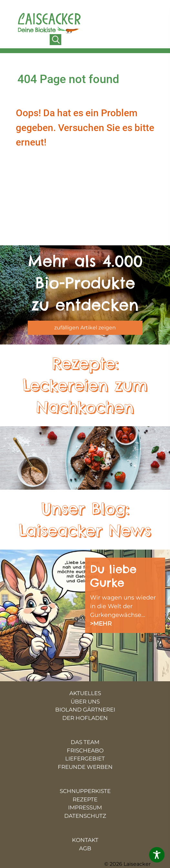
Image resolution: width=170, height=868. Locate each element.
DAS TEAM (85, 742)
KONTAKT (85, 840)
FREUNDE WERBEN (85, 767)
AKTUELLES (85, 693)
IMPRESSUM (85, 807)
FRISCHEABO (85, 750)
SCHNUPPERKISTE (85, 791)
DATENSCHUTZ (85, 816)
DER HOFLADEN (85, 718)
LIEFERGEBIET (85, 759)
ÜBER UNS (85, 702)
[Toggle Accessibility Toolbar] (157, 855)
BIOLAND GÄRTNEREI (85, 710)
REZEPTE (85, 799)
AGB (85, 848)
